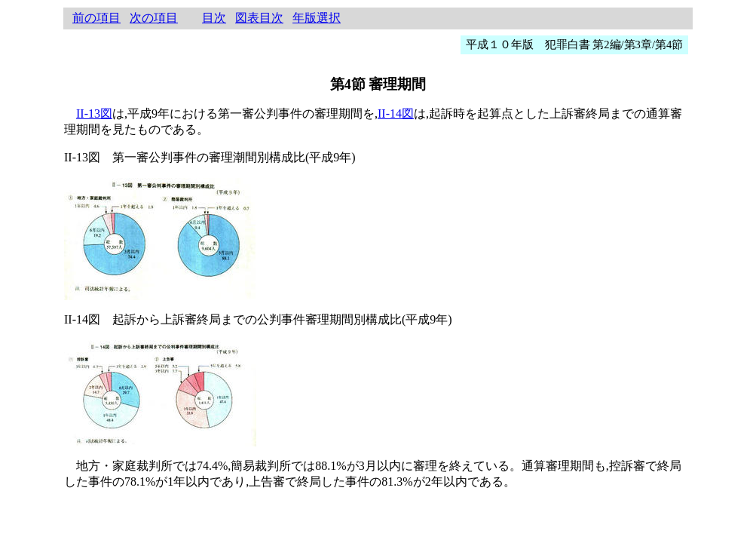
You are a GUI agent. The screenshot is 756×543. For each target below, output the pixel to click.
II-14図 (396, 114)
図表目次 (259, 18)
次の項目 (154, 18)
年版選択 (317, 18)
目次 (214, 18)
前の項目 (96, 18)
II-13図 (94, 114)
